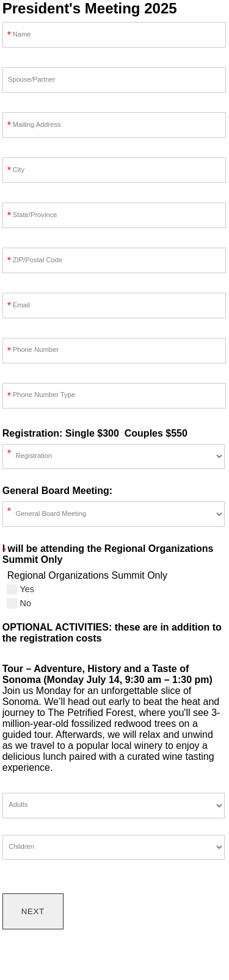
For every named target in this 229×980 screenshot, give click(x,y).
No (19, 603)
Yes (20, 589)
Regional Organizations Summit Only (87, 575)
